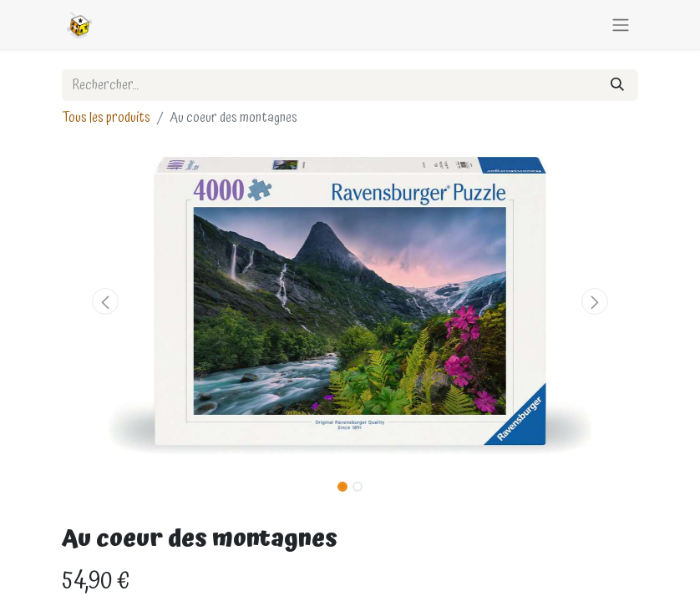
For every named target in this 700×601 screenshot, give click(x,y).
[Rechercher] (617, 85)
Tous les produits (106, 118)
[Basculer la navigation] (621, 25)
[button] (105, 301)
